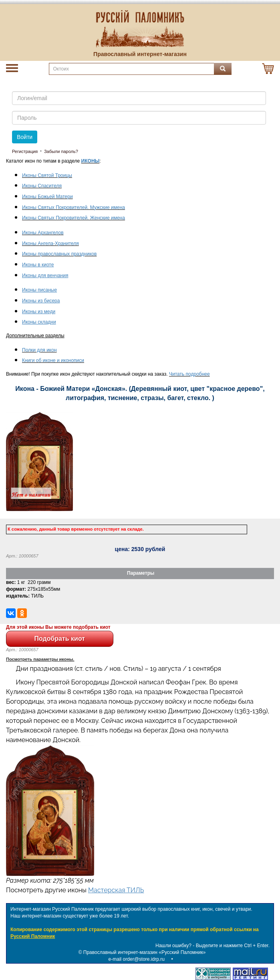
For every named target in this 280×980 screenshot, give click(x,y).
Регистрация (25, 151)
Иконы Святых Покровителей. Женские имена (74, 218)
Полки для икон (39, 350)
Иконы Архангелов (43, 233)
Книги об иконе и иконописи (53, 360)
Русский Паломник (33, 936)
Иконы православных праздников (59, 254)
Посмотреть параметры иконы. (40, 659)
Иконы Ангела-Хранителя (50, 243)
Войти (25, 137)
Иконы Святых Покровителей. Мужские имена (74, 207)
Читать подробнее (189, 374)
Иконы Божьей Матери (47, 197)
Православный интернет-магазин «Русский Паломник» (145, 952)
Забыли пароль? (61, 151)
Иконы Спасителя (42, 186)
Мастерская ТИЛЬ (116, 890)
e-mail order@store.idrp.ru (137, 959)
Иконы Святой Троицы (47, 175)
